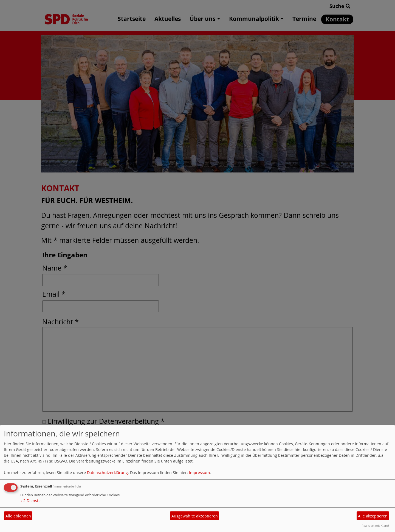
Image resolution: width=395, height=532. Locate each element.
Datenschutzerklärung (107, 473)
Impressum (199, 473)
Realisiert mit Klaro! (375, 526)
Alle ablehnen (18, 516)
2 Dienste (30, 501)
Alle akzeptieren (373, 516)
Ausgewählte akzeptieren (195, 516)
